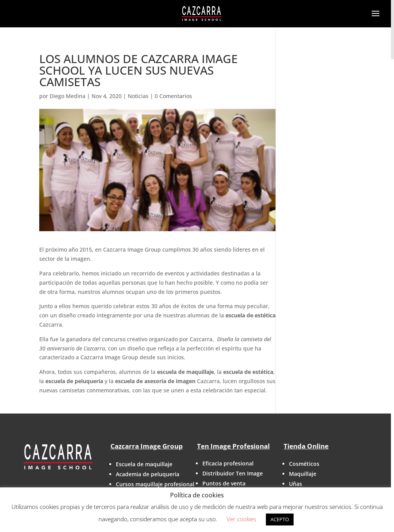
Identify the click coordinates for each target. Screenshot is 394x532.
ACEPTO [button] (280, 519)
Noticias (138, 96)
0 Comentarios (173, 96)
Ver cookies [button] (241, 519)
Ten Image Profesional (233, 446)
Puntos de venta (224, 483)
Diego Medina (68, 96)
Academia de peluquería (148, 474)
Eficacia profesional (228, 463)
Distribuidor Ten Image (233, 473)
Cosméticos (304, 464)
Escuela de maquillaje (144, 464)
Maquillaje (303, 474)
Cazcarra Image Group (147, 446)
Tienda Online (306, 446)
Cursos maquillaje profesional (155, 484)
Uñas (295, 484)
